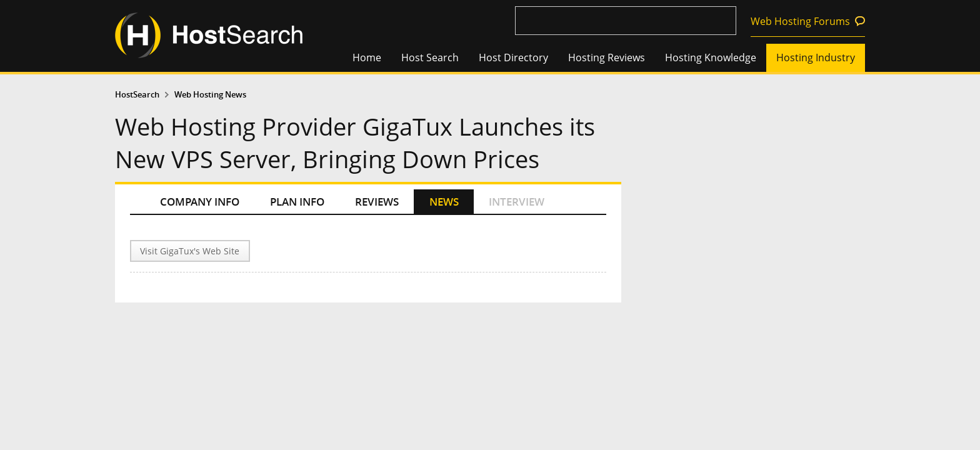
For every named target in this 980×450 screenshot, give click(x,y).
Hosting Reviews (607, 57)
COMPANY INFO (200, 202)
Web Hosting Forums (800, 21)
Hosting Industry (816, 57)
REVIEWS (377, 202)
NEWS (444, 202)
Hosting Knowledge (711, 57)
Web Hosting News (210, 95)
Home (367, 57)
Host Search (430, 57)
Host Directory (513, 57)
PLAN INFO (297, 202)
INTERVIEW (517, 202)
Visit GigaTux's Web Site (190, 251)
